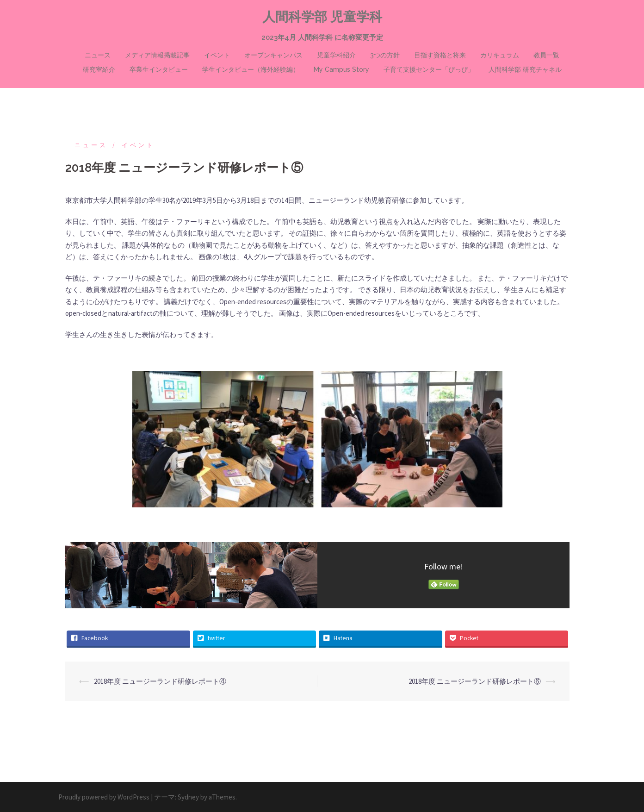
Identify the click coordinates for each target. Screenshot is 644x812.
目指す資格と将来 (440, 55)
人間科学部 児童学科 (322, 17)
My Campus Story (341, 69)
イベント (217, 55)
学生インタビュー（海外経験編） (251, 69)
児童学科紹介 (336, 55)
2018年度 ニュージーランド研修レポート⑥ (475, 681)
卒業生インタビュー (159, 69)
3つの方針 (385, 55)
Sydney (188, 797)
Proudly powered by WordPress (104, 797)
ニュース (98, 55)
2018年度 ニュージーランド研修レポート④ (160, 681)
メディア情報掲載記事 (157, 55)
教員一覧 (546, 55)
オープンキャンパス (273, 55)
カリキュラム (500, 55)
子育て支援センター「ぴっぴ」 (429, 69)
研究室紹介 (99, 69)
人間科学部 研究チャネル (525, 69)
